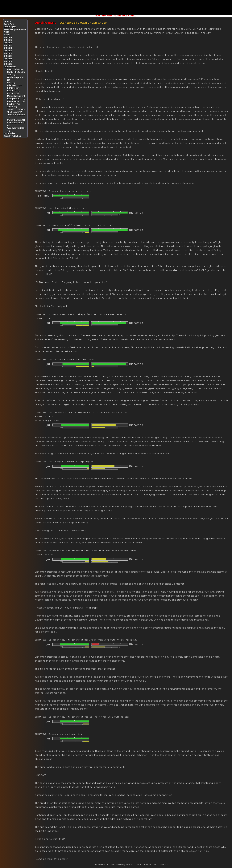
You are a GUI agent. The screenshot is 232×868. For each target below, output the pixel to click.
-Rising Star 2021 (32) (16, 99)
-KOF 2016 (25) (13, 88)
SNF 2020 (8, 53)
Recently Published (12, 136)
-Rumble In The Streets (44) (13, 105)
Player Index (9, 133)
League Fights (10, 27)
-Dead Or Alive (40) (15, 69)
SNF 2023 (8, 61)
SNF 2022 (8, 59)
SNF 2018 (8, 48)
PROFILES (117, 16)
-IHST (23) (11, 83)
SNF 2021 (8, 56)
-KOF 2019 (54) (13, 93)
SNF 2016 (8, 43)
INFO (104, 16)
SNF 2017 (8, 45)
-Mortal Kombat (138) (16, 96)
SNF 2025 (8, 64)
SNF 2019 (8, 51)
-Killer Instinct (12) (14, 85)
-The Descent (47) (14, 112)
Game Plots (9, 24)
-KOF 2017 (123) (13, 91)
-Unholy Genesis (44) (16, 120)
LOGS (125, 16)
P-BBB (6, 32)
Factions (7, 21)
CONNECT (132, 16)
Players (7, 35)
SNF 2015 (8, 40)
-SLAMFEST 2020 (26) (16, 109)
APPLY (110, 16)
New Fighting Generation (15, 29)
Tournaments (10, 67)
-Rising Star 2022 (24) (16, 101)
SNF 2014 (8, 37)
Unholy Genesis (45, 23)
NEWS (98, 16)
